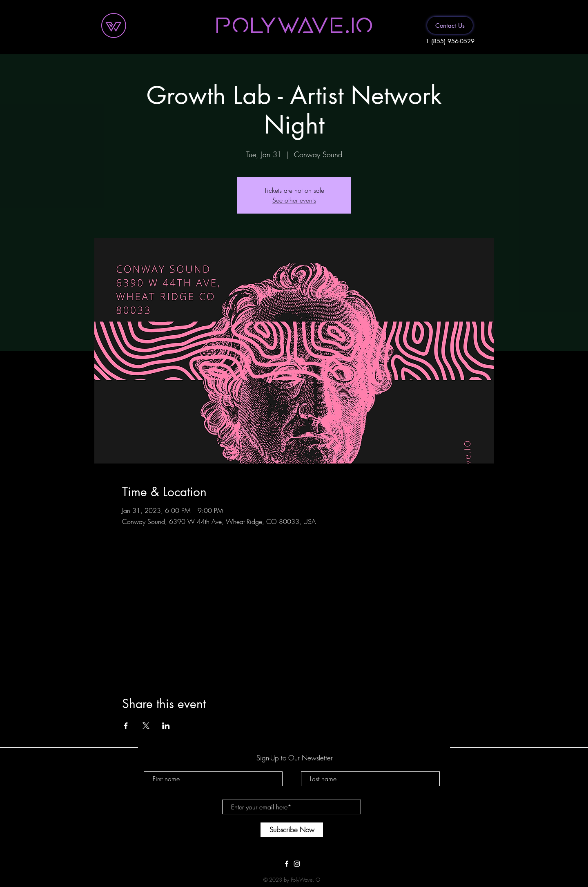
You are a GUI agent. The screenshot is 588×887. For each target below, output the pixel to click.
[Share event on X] (146, 726)
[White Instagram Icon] (297, 864)
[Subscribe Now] (292, 830)
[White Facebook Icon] (287, 864)
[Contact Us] (450, 25)
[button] (294, 24)
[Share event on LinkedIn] (166, 726)
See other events (294, 200)
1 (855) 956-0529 (450, 41)
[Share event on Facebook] (126, 726)
